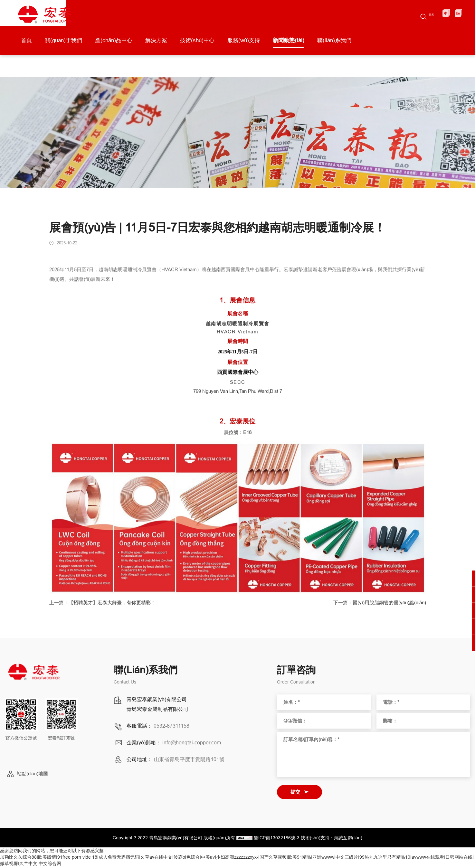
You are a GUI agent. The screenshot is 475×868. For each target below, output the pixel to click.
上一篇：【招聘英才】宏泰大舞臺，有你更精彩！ (106, 607)
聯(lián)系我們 (334, 43)
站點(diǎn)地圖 (32, 775)
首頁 (26, 43)
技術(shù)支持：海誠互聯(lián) (332, 839)
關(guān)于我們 (63, 43)
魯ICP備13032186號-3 (277, 839)
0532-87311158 (171, 727)
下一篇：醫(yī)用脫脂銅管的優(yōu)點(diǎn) (377, 607)
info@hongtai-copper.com (192, 744)
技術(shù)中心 (197, 43)
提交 (295, 793)
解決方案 (156, 43)
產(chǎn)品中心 (114, 43)
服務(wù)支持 (244, 43)
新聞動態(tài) (289, 43)
